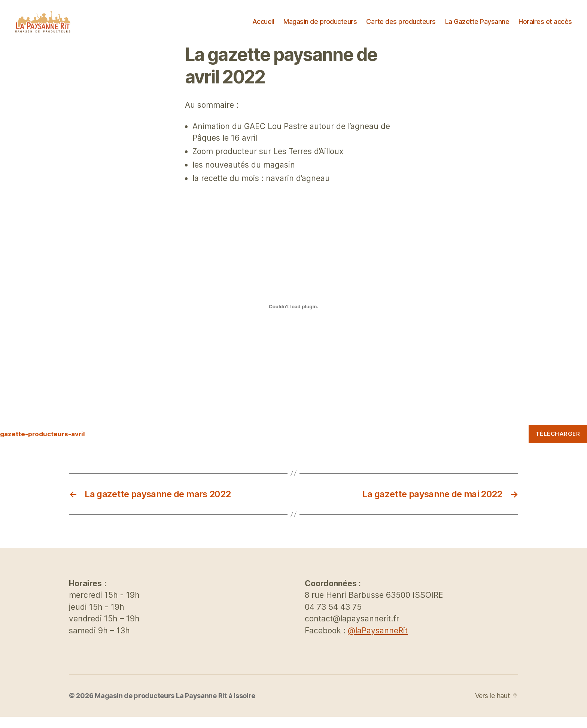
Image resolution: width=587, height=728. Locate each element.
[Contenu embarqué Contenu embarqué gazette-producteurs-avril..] (293, 318)
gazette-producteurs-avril (42, 445)
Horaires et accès (545, 27)
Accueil (263, 27)
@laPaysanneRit (378, 642)
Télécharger (558, 445)
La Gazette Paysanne (477, 27)
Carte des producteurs (401, 27)
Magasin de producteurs (320, 27)
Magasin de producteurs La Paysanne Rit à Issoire (175, 707)
